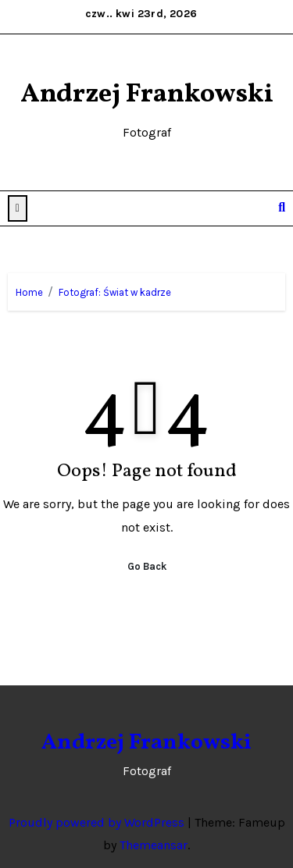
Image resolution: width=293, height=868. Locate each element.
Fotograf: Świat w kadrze (115, 292)
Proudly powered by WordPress (98, 822)
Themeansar (154, 845)
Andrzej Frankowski (147, 95)
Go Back (147, 566)
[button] (18, 208)
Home (29, 292)
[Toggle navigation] (257, 208)
